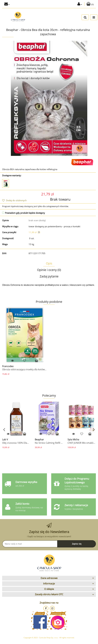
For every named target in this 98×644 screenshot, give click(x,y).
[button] (90, 4)
